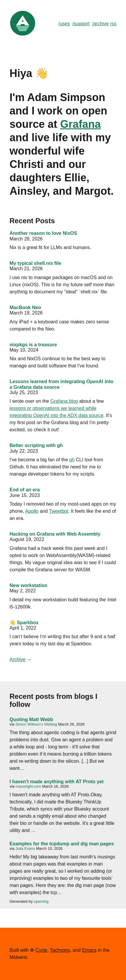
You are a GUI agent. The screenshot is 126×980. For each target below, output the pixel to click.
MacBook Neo (25, 307)
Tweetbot (59, 511)
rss (113, 24)
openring (41, 901)
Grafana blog (64, 401)
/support (81, 24)
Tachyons (60, 950)
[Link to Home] (23, 35)
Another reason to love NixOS (43, 233)
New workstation (28, 585)
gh (72, 460)
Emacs (89, 950)
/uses (64, 24)
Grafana (80, 124)
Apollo (32, 511)
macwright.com (28, 786)
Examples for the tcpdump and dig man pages (62, 844)
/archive (100, 24)
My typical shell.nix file (35, 263)
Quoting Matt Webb (31, 719)
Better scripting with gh (36, 445)
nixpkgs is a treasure (33, 345)
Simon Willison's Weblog (36, 724)
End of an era (25, 490)
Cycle (41, 950)
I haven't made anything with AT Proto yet (57, 782)
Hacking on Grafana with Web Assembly (55, 534)
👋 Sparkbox (24, 623)
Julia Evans (25, 848)
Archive (17, 659)
